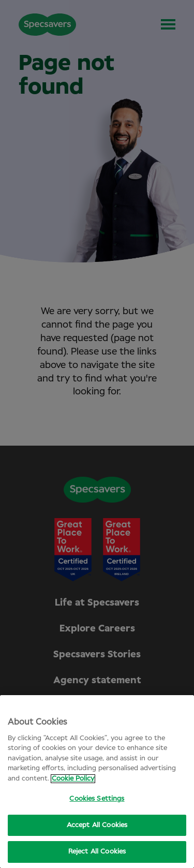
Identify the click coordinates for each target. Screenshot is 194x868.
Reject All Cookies (97, 852)
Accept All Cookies (97, 825)
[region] (97, 782)
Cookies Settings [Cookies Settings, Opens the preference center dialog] (97, 799)
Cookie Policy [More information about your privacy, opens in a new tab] (73, 779)
